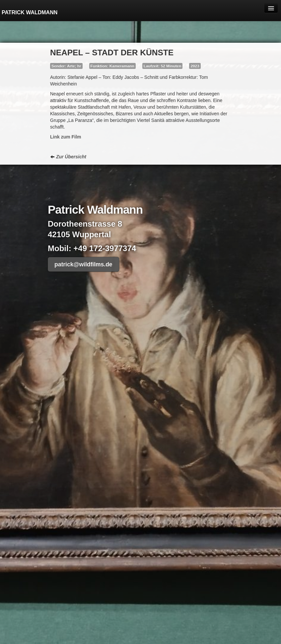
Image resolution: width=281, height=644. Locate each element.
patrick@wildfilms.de (83, 264)
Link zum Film (66, 137)
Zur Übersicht (68, 157)
